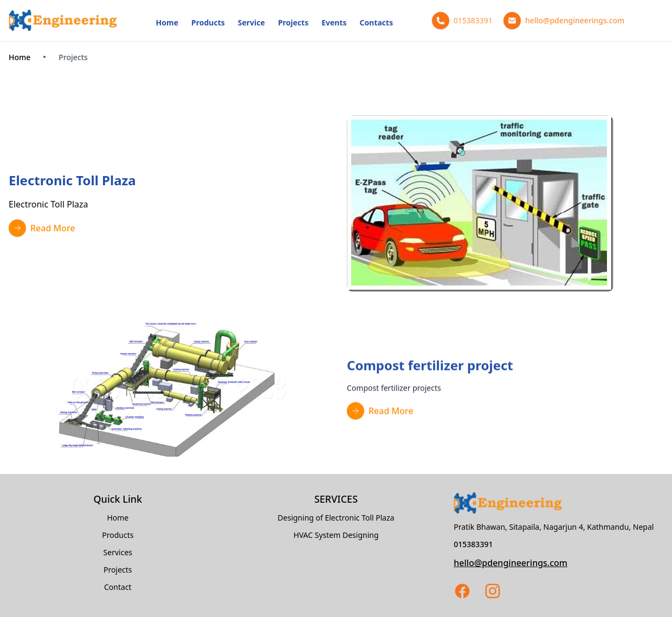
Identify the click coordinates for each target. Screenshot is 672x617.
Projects (293, 22)
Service (251, 22)
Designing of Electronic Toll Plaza (336, 518)
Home (167, 22)
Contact (118, 587)
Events (334, 22)
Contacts (377, 22)
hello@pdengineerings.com (511, 563)
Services (118, 552)
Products (208, 22)
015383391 (473, 544)
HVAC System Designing (336, 535)
